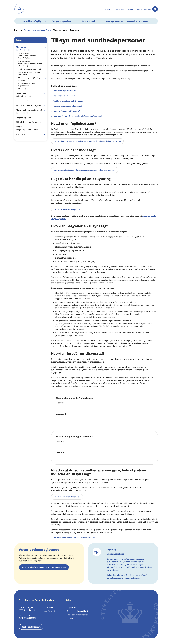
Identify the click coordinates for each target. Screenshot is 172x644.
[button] (44, 47)
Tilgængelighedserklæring (78, 611)
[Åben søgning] (155, 9)
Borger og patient (62, 21)
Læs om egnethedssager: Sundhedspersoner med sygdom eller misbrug (85, 170)
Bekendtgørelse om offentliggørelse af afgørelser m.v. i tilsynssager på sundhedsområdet (128, 576)
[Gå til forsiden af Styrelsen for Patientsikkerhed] (19, 9)
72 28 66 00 (49, 607)
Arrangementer (114, 21)
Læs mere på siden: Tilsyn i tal (67, 209)
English (148, 9)
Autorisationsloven (116, 554)
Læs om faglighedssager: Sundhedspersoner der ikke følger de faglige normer (87, 141)
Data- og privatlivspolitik (78, 615)
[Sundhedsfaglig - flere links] (45, 21)
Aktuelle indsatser (138, 21)
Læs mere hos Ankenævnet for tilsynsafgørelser (74, 538)
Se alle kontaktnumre (31, 627)
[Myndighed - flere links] (99, 21)
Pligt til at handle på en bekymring (68, 101)
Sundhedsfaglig (32, 21)
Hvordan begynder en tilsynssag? (67, 106)
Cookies (70, 618)
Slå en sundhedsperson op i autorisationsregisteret (44, 567)
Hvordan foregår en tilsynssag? (66, 111)
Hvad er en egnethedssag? (64, 96)
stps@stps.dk (49, 611)
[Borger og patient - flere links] (76, 21)
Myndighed (89, 21)
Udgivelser (71, 607)
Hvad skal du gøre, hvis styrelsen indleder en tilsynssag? (77, 116)
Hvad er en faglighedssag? (64, 91)
